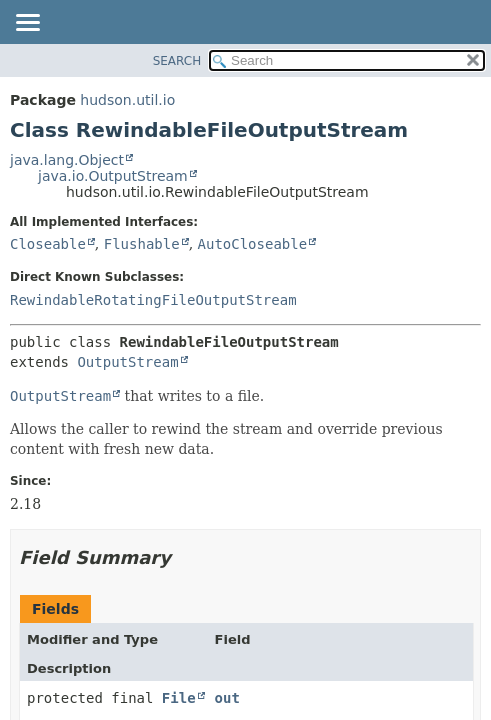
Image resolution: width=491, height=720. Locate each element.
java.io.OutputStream (113, 176)
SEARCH (177, 61)
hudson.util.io (127, 100)
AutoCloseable (253, 244)
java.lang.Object (67, 160)
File (179, 698)
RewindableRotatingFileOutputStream (153, 300)
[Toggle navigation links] (27, 24)
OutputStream (127, 362)
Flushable (142, 244)
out (227, 698)
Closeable (48, 244)
